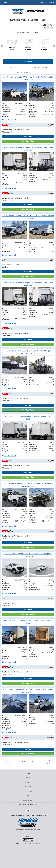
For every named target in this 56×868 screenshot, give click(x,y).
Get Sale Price (28, 141)
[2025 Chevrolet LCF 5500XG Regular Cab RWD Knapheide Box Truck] (28, 417)
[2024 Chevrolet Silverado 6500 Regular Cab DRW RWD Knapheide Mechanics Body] (28, 691)
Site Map (28, 787)
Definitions (28, 782)
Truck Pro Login (28, 800)
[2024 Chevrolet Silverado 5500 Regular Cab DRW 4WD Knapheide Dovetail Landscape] (28, 352)
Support (28, 796)
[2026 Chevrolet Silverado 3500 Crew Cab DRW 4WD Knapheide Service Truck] (28, 555)
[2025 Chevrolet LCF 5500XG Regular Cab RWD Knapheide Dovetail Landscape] (28, 149)
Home (28, 773)
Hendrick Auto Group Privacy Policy (28, 805)
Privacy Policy (28, 791)
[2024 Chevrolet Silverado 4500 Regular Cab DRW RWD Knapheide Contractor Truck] (28, 78)
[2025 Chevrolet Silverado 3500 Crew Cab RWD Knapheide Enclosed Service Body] (28, 217)
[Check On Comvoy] (28, 811)
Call (51, 26)
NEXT (49, 761)
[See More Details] (9, 120)
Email (45, 26)
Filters (28, 61)
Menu (5, 3)
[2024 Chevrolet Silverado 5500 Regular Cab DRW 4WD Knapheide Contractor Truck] (28, 485)
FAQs (28, 778)
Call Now (28, 136)
